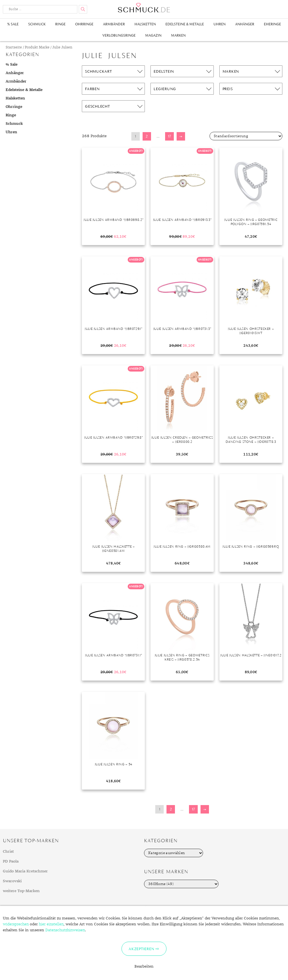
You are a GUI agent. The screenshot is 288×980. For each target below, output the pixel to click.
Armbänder (114, 24)
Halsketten (145, 24)
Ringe (60, 24)
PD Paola (11, 861)
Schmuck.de (144, 8)
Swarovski (12, 881)
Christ (8, 852)
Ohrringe (84, 24)
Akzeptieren (141, 949)
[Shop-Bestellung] (246, 136)
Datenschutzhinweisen (65, 930)
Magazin (153, 35)
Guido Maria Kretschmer (25, 871)
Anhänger (245, 24)
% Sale (13, 24)
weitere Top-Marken (21, 891)
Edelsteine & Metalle (185, 24)
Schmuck (37, 24)
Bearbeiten (144, 966)
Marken (178, 35)
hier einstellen (51, 924)
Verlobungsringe (119, 35)
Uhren (220, 24)
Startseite (14, 47)
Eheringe (272, 24)
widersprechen (16, 924)
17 (169, 136)
